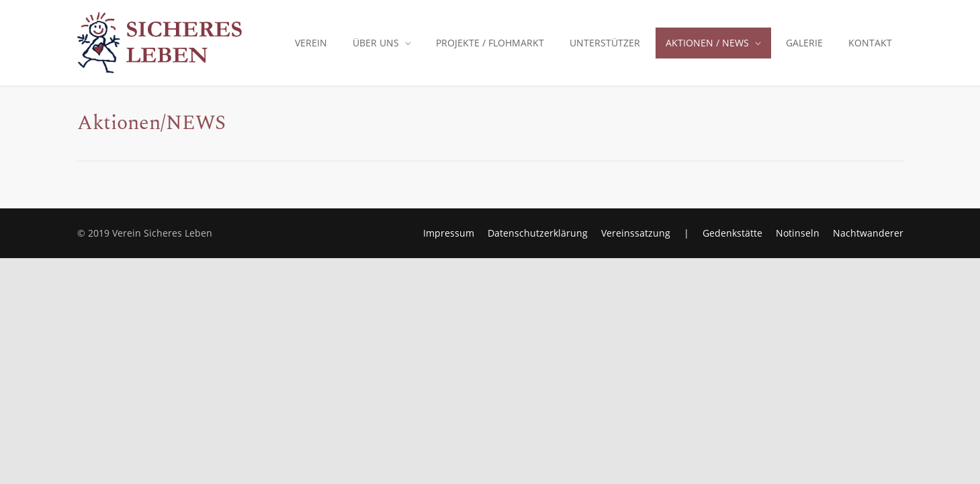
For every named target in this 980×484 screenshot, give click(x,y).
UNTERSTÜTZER (605, 43)
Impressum (449, 233)
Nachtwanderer (868, 233)
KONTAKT (870, 43)
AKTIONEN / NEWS (707, 43)
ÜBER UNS (376, 43)
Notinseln (798, 233)
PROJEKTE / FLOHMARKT (490, 43)
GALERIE (804, 43)
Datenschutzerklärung (538, 233)
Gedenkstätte (732, 233)
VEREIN (311, 43)
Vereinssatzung (636, 233)
